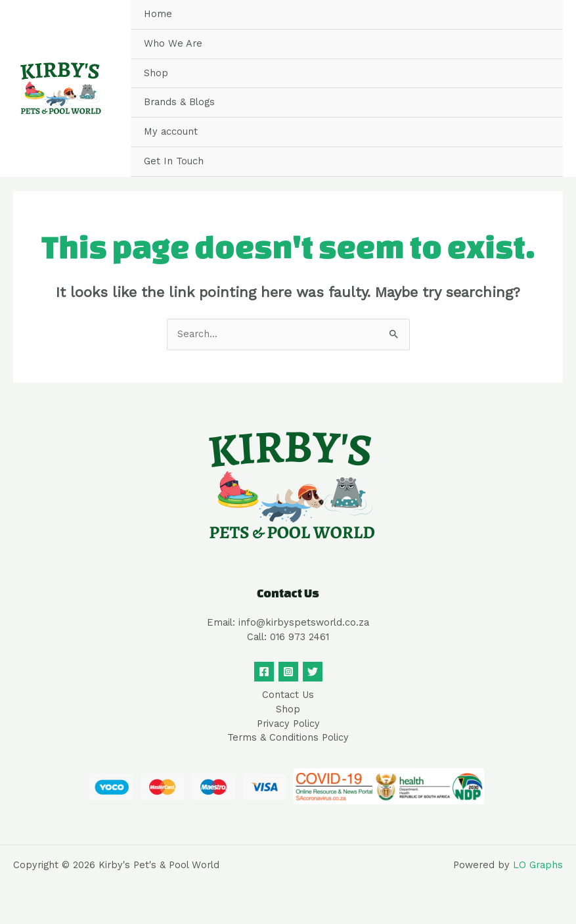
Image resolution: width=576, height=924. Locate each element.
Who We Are (173, 43)
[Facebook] (264, 672)
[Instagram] (288, 672)
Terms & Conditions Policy (288, 737)
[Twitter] (313, 672)
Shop (156, 73)
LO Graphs (538, 865)
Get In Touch (174, 161)
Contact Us (288, 695)
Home (158, 14)
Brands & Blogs (179, 102)
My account (171, 131)
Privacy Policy (288, 724)
